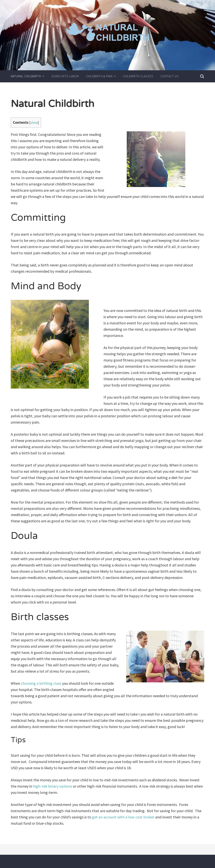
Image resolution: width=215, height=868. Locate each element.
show (34, 123)
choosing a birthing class (41, 683)
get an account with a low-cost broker (123, 817)
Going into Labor (65, 76)
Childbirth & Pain (99, 76)
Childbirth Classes (138, 76)
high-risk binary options (53, 786)
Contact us (170, 76)
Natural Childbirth (26, 76)
